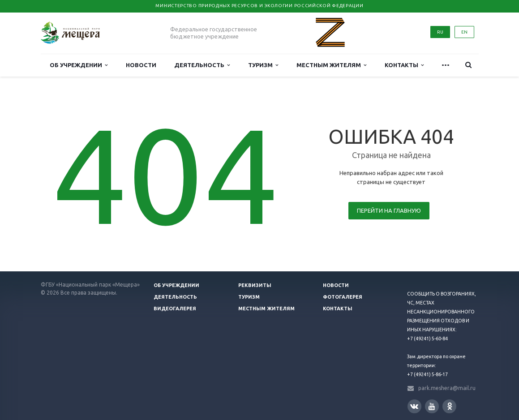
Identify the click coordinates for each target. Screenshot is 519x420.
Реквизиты (255, 285)
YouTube (432, 406)
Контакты (404, 65)
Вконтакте (414, 406)
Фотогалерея (343, 297)
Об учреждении (79, 65)
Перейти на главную (389, 210)
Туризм (263, 65)
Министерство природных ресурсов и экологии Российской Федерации (259, 6)
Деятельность (202, 65)
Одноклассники (450, 406)
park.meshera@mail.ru (447, 388)
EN (464, 32)
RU (440, 32)
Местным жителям (331, 65)
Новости (141, 65)
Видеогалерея (175, 309)
